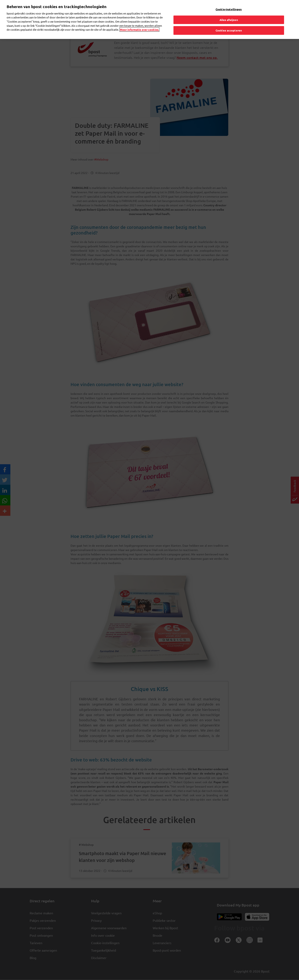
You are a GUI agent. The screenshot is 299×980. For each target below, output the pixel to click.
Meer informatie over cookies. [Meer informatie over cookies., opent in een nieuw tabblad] (139, 20)
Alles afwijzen (229, 10)
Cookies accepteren (229, 21)
